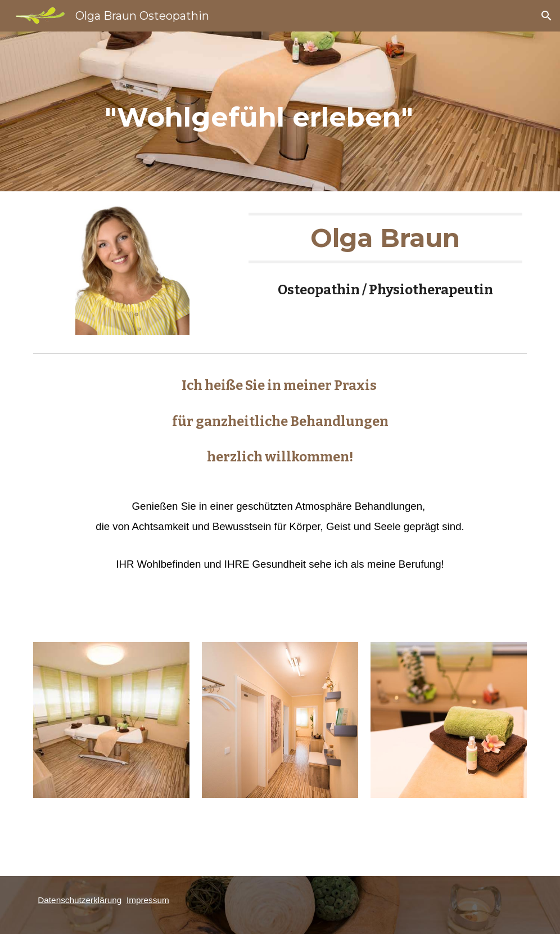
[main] (259, 111)
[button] (547, 16)
